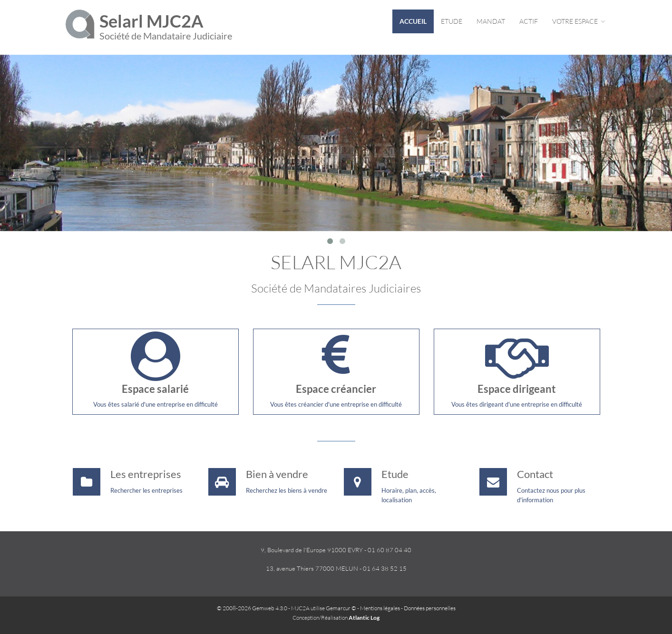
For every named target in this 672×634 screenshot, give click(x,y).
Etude (452, 21)
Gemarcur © (341, 608)
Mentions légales (380, 608)
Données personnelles (430, 608)
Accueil (413, 21)
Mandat (491, 21)
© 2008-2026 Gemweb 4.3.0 (252, 608)
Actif (529, 21)
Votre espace (579, 21)
